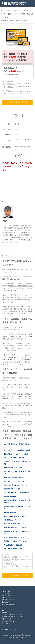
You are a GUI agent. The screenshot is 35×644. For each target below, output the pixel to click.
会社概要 (4, 612)
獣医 (2, 10)
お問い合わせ (6, 623)
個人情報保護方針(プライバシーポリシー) (14, 617)
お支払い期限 (6, 593)
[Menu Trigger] (31, 4)
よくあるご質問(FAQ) (8, 621)
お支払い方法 (6, 591)
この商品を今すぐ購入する (17, 102)
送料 (3, 598)
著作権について (6, 619)
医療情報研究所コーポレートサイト (12, 629)
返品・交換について (8, 600)
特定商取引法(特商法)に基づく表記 (12, 615)
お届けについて (6, 595)
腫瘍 (8, 10)
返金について (6, 602)
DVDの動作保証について (9, 604)
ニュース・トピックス (8, 610)
